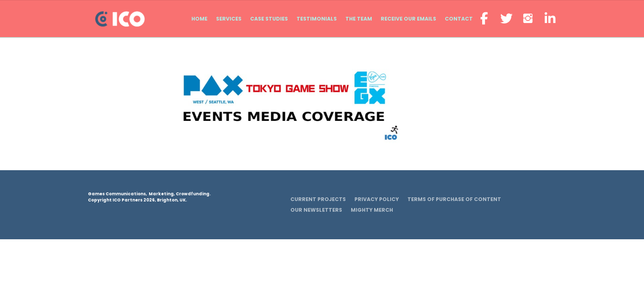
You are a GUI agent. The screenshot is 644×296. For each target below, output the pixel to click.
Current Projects (318, 199)
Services (229, 19)
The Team (359, 19)
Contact (459, 19)
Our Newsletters (316, 210)
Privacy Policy (377, 199)
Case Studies (269, 19)
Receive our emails (408, 19)
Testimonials (317, 19)
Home (199, 19)
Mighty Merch (372, 210)
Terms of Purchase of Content (454, 199)
